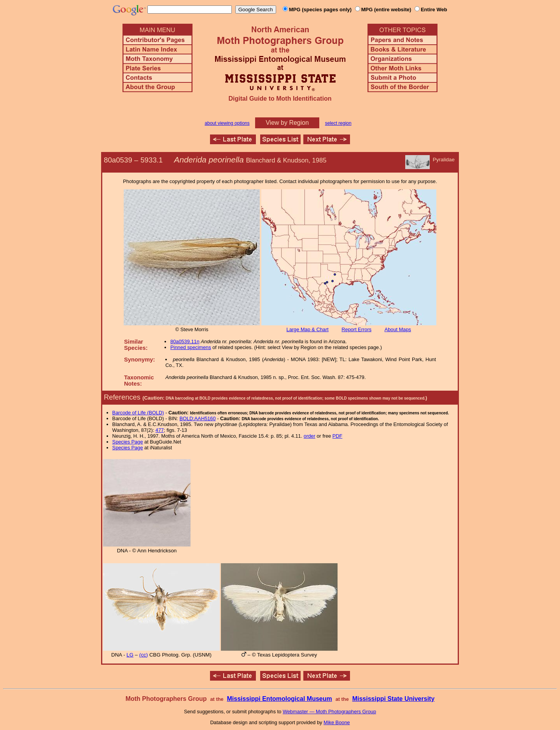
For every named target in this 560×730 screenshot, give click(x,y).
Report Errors (356, 329)
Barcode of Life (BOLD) (138, 413)
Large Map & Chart (308, 329)
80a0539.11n (185, 341)
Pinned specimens (191, 347)
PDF (338, 436)
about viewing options (227, 123)
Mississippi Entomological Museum (279, 699)
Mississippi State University (394, 699)
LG (130, 655)
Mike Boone (337, 722)
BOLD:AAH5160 (197, 418)
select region (338, 123)
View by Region (287, 123)
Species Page (128, 442)
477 (160, 430)
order (310, 436)
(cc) (143, 655)
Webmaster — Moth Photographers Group (329, 712)
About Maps (398, 329)
